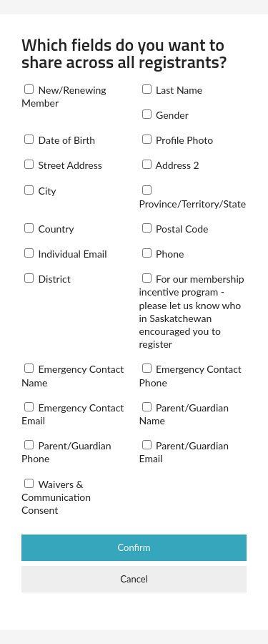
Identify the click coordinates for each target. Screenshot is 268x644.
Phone (163, 254)
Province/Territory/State (193, 197)
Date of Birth (60, 140)
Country (49, 229)
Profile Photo (178, 140)
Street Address (63, 165)
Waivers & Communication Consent (56, 497)
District (48, 279)
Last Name (173, 90)
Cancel (134, 579)
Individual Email (66, 254)
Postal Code (175, 229)
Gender (165, 115)
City (40, 191)
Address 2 (171, 165)
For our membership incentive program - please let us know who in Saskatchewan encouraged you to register (192, 311)
